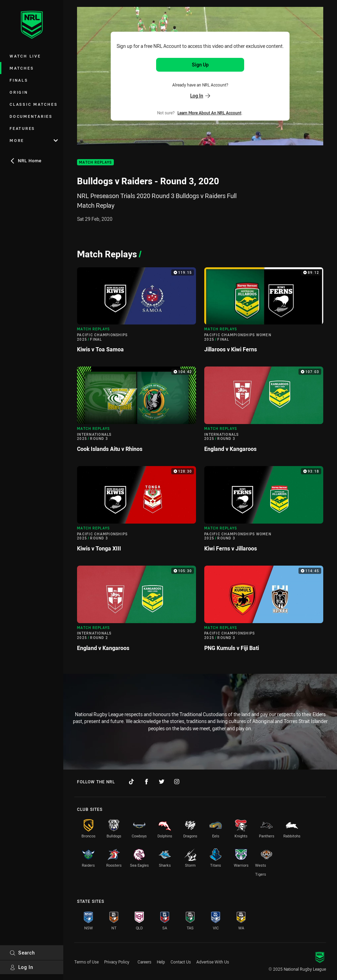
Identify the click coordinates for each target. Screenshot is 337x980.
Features (22, 128)
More (34, 140)
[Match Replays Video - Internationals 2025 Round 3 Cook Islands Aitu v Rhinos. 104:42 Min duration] (137, 412)
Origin (19, 92)
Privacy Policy (117, 962)
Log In (21, 967)
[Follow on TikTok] (131, 782)
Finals (19, 80)
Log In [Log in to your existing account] (200, 96)
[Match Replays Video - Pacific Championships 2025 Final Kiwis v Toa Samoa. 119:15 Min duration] (137, 313)
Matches (22, 68)
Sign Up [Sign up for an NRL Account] (200, 65)
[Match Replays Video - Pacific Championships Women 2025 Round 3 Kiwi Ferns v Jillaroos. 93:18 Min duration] (264, 512)
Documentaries (31, 116)
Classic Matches (34, 104)
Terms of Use (86, 962)
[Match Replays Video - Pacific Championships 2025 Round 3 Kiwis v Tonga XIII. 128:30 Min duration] (137, 512)
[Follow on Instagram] (177, 782)
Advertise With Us (213, 962)
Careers (144, 962)
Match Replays (95, 162)
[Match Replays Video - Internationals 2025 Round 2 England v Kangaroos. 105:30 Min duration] (137, 611)
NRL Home (26, 161)
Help (161, 962)
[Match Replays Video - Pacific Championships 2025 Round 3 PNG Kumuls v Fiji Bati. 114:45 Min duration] (264, 611)
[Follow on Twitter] (162, 782)
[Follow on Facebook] (146, 782)
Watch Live (25, 56)
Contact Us (181, 962)
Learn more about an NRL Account (209, 113)
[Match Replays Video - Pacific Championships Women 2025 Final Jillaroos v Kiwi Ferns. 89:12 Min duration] (264, 313)
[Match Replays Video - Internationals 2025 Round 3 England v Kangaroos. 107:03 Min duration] (264, 412)
